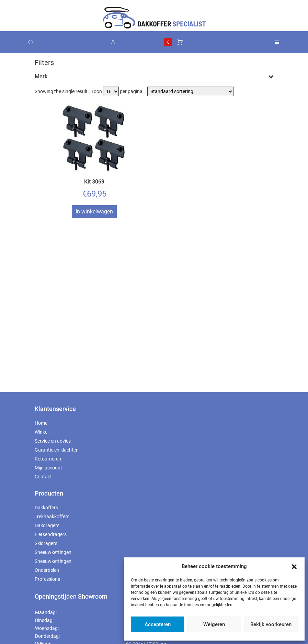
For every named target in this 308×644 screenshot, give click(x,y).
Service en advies (53, 441)
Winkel (42, 432)
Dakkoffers (46, 508)
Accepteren (158, 624)
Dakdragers (47, 525)
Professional (48, 579)
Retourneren (48, 459)
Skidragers (46, 543)
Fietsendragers (51, 534)
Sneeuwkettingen (53, 552)
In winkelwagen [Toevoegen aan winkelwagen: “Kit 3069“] (94, 212)
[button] (294, 566)
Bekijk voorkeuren (271, 624)
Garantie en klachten (57, 450)
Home (41, 423)
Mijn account (48, 468)
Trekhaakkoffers (52, 517)
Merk (154, 76)
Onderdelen (47, 570)
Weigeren (214, 624)
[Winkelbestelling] (190, 91)
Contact (43, 477)
